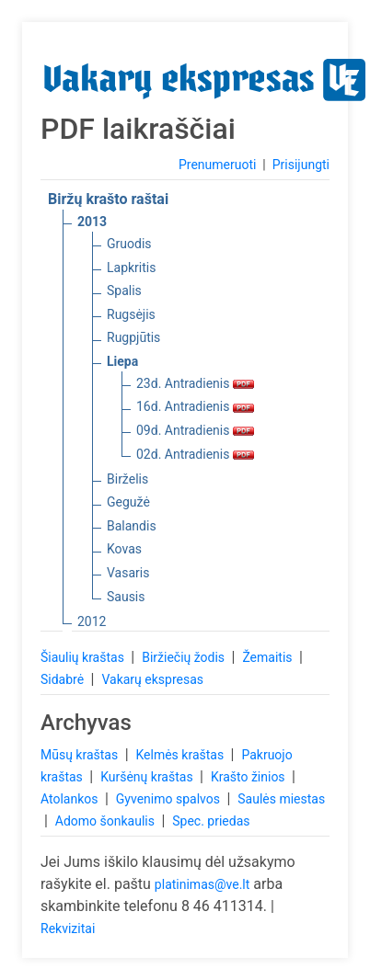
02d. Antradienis (195, 454)
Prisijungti (301, 165)
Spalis (124, 291)
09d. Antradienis (195, 430)
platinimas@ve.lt (202, 884)
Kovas (124, 549)
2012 (92, 621)
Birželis (127, 479)
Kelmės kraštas (181, 755)
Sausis (126, 597)
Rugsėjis (131, 314)
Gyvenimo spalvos (170, 799)
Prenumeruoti (217, 165)
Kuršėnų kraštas (148, 777)
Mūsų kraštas (81, 755)
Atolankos (71, 799)
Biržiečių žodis (185, 657)
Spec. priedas (211, 821)
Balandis (132, 526)
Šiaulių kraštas (84, 657)
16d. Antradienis (195, 406)
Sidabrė (64, 679)
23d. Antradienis (195, 383)
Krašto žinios (249, 777)
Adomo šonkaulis (107, 821)
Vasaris (128, 573)
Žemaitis (269, 657)
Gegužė (128, 502)
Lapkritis (131, 268)
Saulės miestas (281, 799)
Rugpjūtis (133, 337)
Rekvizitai (68, 929)
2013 (92, 222)
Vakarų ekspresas (152, 679)
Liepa (122, 361)
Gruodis (129, 244)
